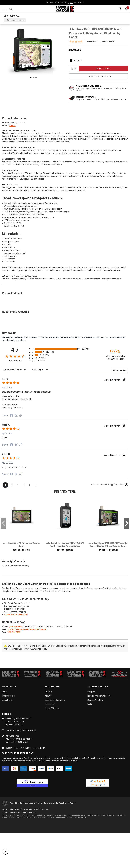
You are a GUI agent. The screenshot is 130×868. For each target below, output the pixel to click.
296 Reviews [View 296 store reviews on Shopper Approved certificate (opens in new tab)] (18, 361)
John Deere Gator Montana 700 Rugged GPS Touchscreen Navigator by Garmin (65, 544)
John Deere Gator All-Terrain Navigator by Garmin (22, 544)
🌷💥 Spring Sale (65, 3)
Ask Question (92, 41)
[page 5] (30, 485)
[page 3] (18, 485)
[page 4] (24, 485)
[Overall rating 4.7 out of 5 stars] (15, 356)
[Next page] (36, 485)
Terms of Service (52, 708)
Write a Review (120, 370)
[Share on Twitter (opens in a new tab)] (16, 415)
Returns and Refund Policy (99, 696)
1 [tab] (30, 78)
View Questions (109, 41)
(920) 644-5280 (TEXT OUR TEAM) (21, 730)
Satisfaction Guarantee (55, 700)
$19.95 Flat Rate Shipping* (16, 615)
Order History (8, 700)
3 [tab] (34, 78)
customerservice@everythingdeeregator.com (28, 629)
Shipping (91, 692)
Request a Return (95, 700)
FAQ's (90, 704)
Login (4, 692)
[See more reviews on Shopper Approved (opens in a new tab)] (21, 416)
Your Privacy (50, 704)
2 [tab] (32, 78)
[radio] (65, 349)
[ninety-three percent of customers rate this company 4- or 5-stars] (115, 354)
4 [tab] (35, 78)
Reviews (48, 692)
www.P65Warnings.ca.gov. (36, 649)
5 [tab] (37, 78)
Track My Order (9, 696)
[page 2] (12, 485)
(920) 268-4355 (15, 627)
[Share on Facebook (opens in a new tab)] (12, 416)
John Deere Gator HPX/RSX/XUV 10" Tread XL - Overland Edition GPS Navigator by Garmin (108, 544)
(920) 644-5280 (14, 632)
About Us (49, 696)
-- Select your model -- (14, 20)
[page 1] (5, 485)
